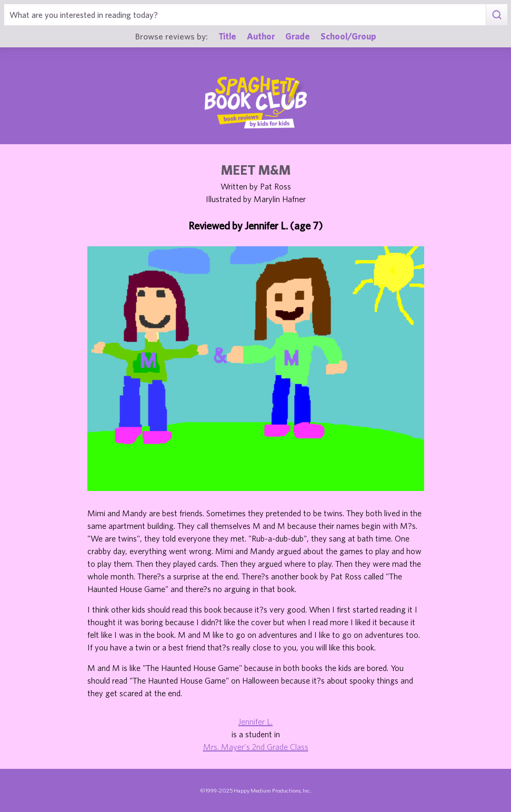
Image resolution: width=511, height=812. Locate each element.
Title (227, 36)
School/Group (348, 36)
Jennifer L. (255, 721)
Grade (298, 36)
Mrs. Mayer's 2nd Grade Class (256, 747)
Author (261, 36)
